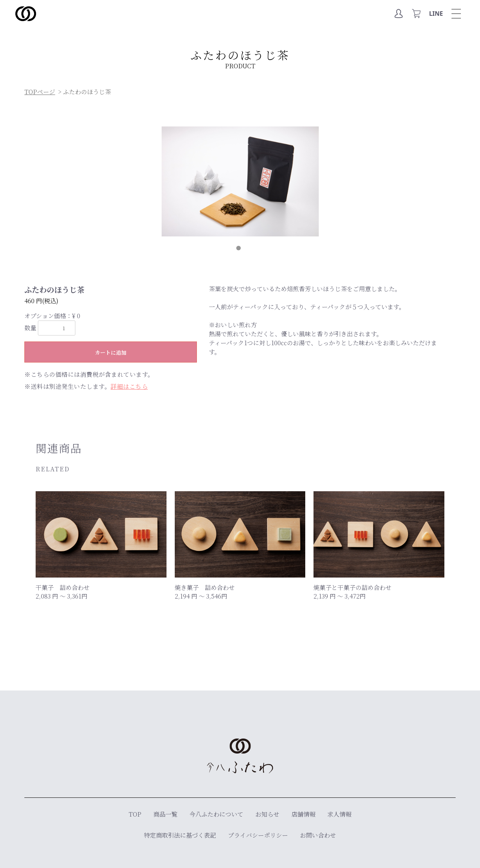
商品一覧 (165, 814)
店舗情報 (303, 814)
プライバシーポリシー (258, 835)
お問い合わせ (318, 835)
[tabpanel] (240, 181)
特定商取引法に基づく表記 (180, 835)
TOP (135, 814)
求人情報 (339, 814)
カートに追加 (111, 352)
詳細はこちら (129, 386)
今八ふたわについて (216, 814)
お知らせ (267, 814)
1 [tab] (240, 250)
